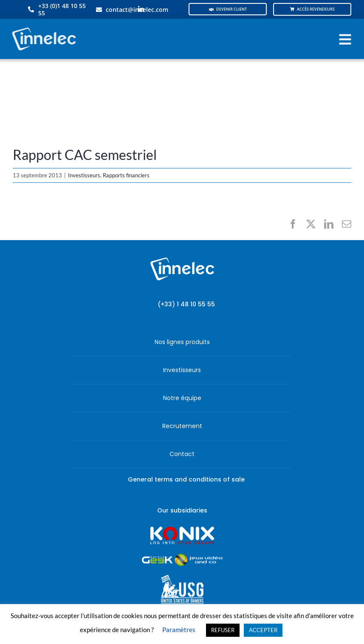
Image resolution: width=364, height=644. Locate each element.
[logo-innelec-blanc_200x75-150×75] (43, 26)
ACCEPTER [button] (263, 630)
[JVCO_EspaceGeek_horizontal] (182, 556)
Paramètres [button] (179, 630)
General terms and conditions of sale (186, 479)
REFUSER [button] (223, 630)
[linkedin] (141, 9)
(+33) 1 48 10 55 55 (186, 304)
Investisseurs (84, 175)
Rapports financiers (126, 175)
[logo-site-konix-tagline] (182, 529)
